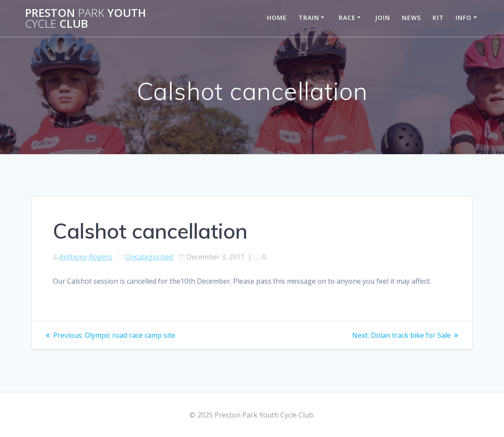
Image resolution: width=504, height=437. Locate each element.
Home (277, 18)
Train (309, 18)
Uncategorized (149, 257)
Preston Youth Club (85, 18)
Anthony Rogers (86, 257)
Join (383, 18)
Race (347, 18)
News (411, 18)
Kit (438, 18)
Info (464, 18)
